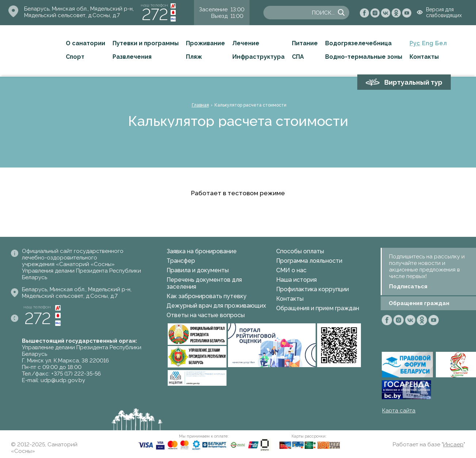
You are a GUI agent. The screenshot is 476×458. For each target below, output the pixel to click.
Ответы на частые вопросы (206, 315)
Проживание (205, 43)
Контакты (424, 57)
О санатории (85, 43)
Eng (428, 43)
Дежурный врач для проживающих (216, 306)
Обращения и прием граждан (318, 308)
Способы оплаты (300, 251)
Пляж (194, 57)
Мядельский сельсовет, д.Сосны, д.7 (72, 15)
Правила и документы (198, 270)
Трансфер (181, 261)
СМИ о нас (291, 270)
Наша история (296, 280)
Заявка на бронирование (202, 251)
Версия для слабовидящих (444, 12)
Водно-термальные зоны (364, 57)
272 (155, 14)
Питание (305, 43)
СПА (298, 57)
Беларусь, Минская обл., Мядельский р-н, (79, 9)
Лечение (246, 43)
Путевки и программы (146, 43)
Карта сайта (399, 411)
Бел (441, 43)
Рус (415, 43)
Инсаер (453, 444)
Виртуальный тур (413, 82)
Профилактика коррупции (313, 289)
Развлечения (132, 57)
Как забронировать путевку (207, 296)
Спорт (75, 57)
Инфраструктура (258, 57)
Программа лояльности (309, 261)
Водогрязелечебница (358, 43)
